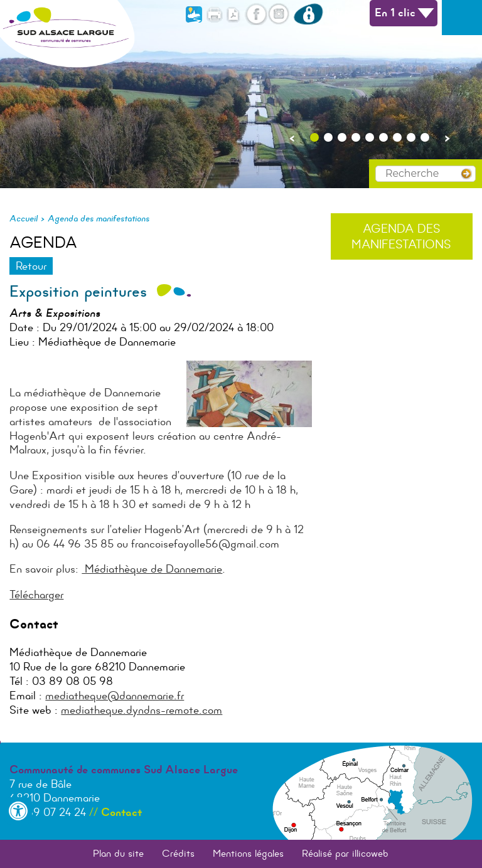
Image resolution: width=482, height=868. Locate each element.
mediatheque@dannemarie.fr (115, 696)
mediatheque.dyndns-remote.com (142, 710)
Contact (121, 812)
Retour (31, 266)
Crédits (178, 853)
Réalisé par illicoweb (345, 853)
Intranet (330, 11)
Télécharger (36, 595)
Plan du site (118, 853)
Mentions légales (248, 853)
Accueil (24, 218)
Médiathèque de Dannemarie (152, 569)
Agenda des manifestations (99, 218)
